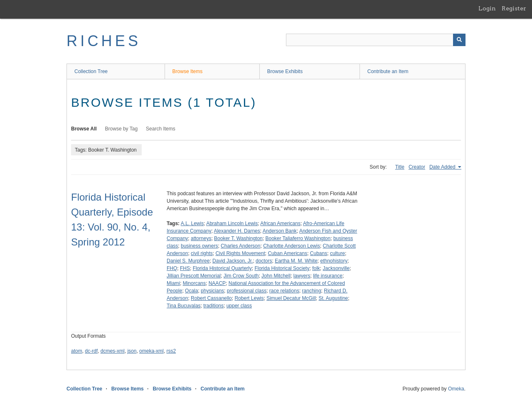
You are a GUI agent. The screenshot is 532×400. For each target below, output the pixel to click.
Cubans (319, 253)
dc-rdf (91, 351)
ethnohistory (334, 261)
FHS (185, 268)
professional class (247, 291)
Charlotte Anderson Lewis (292, 246)
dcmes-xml (113, 351)
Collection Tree (91, 71)
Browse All (84, 129)
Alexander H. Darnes (237, 231)
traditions (213, 306)
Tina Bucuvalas (184, 306)
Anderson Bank (280, 231)
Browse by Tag (122, 129)
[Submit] (459, 40)
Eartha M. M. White (296, 261)
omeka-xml (151, 351)
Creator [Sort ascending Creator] (417, 167)
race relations (284, 291)
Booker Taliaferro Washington (298, 238)
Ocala (191, 291)
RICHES (104, 41)
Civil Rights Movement (240, 253)
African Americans (280, 223)
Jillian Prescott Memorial (194, 276)
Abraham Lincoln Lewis (232, 223)
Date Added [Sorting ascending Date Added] (443, 167)
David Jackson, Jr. (233, 261)
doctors (264, 261)
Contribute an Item (388, 71)
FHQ (172, 268)
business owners (199, 246)
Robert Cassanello (211, 298)
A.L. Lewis (192, 223)
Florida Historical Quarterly (222, 268)
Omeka (456, 389)
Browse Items (188, 71)
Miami (173, 283)
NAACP (217, 283)
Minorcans (194, 283)
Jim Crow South (241, 276)
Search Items (161, 129)
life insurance (328, 276)
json (132, 351)
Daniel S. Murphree (188, 261)
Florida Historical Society (282, 268)
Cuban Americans (287, 253)
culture (337, 253)
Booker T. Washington (238, 238)
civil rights (202, 253)
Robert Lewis (249, 298)
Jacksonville (336, 268)
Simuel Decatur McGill (291, 298)
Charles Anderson (240, 246)
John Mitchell (276, 276)
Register (514, 8)
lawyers (302, 276)
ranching (312, 291)
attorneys (201, 238)
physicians (212, 291)
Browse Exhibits (285, 71)
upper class (239, 306)
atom (77, 351)
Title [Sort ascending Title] (400, 167)
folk (316, 268)
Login (487, 8)
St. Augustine (334, 298)
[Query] (376, 40)
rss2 (171, 351)
